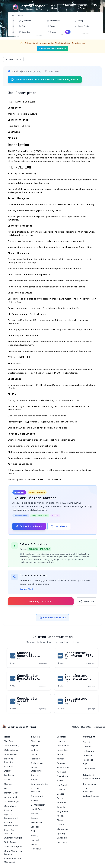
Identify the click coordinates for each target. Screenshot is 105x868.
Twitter (87, 747)
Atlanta (61, 789)
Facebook (88, 760)
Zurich (60, 781)
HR (6, 788)
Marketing (10, 775)
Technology (37, 763)
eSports (35, 746)
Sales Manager (12, 802)
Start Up (35, 741)
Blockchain (10, 806)
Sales (7, 780)
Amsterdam (63, 746)
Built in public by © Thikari (22, 727)
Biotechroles (90, 784)
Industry (35, 737)
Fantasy (35, 814)
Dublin (60, 798)
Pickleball (36, 849)
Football (35, 840)
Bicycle (34, 780)
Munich (61, 759)
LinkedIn (87, 755)
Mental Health (38, 805)
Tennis (34, 844)
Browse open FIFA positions (52, 49)
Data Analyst (11, 842)
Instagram (88, 751)
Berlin (60, 754)
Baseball (35, 827)
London (61, 741)
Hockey (34, 836)
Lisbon (60, 825)
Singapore (62, 811)
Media (34, 754)
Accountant (11, 797)
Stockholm (63, 776)
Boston (61, 794)
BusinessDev (11, 754)
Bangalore (62, 838)
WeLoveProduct (91, 796)
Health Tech (37, 809)
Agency (35, 775)
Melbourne (62, 829)
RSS (85, 764)
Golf (33, 831)
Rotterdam (62, 750)
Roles (7, 737)
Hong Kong (63, 842)
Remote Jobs (11, 793)
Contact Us (89, 769)
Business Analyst (13, 838)
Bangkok (61, 803)
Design (8, 771)
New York (62, 772)
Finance (8, 810)
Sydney (61, 833)
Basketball (36, 822)
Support (9, 784)
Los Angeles (63, 785)
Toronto (61, 807)
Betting (34, 750)
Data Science (11, 750)
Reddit (87, 742)
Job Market (55, 7)
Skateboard (37, 796)
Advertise (68, 5)
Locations (62, 737)
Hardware (36, 759)
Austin (60, 816)
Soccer (34, 818)
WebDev (9, 741)
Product (9, 766)
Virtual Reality (12, 746)
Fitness (34, 800)
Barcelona (62, 763)
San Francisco (64, 767)
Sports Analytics (13, 847)
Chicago (61, 820)
